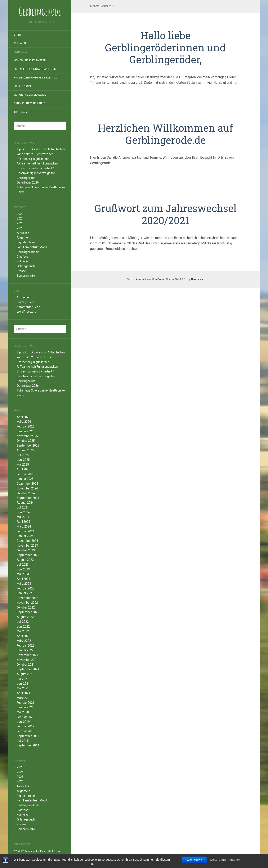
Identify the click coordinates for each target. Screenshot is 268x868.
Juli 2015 (23, 741)
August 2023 (25, 560)
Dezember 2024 (27, 484)
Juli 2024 (23, 507)
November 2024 (27, 488)
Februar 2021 (26, 703)
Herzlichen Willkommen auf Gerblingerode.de (165, 134)
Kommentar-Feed (28, 307)
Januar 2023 (25, 593)
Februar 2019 (26, 726)
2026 (20, 228)
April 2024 (23, 522)
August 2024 (25, 503)
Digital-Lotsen (26, 242)
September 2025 (28, 446)
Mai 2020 (23, 712)
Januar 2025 (25, 479)
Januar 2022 (25, 650)
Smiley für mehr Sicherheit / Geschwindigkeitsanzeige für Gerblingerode (36, 173)
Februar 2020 (26, 717)
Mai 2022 (23, 631)
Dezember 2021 (27, 655)
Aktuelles (20, 52)
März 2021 (24, 698)
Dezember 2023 (27, 541)
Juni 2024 (23, 512)
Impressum (21, 112)
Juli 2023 (23, 565)
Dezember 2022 (27, 598)
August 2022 (25, 617)
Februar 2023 (26, 588)
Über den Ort (22, 86)
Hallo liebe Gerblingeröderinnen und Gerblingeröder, (165, 47)
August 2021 (25, 674)
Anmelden (24, 297)
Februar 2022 (26, 646)
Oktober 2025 (26, 441)
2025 (20, 223)
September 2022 (28, 612)
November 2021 (27, 660)
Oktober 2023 (26, 550)
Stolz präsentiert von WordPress (146, 279)
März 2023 (24, 584)
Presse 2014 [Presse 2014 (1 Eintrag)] (39, 856)
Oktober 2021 (26, 665)
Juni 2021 (23, 684)
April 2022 (23, 636)
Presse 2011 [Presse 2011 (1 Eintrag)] (47, 851)
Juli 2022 (23, 622)
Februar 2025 (26, 474)
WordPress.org (26, 312)
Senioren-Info (26, 276)
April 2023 (23, 579)
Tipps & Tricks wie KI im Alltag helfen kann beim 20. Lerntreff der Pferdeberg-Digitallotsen (41, 154)
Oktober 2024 (26, 493)
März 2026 (24, 422)
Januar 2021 (25, 707)
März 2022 (24, 641)
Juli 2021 (23, 679)
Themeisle (197, 279)
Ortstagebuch (26, 266)
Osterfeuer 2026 (28, 182)
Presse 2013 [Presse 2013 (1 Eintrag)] (26, 856)
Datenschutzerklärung (29, 103)
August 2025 (25, 450)
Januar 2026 (25, 431)
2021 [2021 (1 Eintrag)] (22, 851)
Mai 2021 (23, 688)
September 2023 (28, 555)
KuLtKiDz (23, 261)
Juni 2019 (23, 722)
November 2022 (27, 603)
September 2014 (28, 745)
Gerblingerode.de (28, 252)
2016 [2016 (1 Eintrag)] (16, 851)
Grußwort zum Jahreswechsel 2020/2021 (166, 214)
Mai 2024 (23, 517)
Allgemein (23, 238)
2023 (20, 214)
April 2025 (23, 469)
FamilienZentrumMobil (32, 247)
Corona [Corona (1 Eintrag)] (28, 851)
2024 (20, 218)
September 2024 (28, 498)
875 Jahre (20, 43)
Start (17, 35)
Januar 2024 (25, 536)
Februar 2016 (26, 731)
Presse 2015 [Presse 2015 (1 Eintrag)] (52, 856)
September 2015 (28, 736)
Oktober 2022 (26, 607)
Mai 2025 (23, 465)
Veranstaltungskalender (31, 95)
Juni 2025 (23, 460)
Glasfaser (23, 257)
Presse (21, 271)
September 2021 (28, 669)
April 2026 (23, 417)
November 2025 (27, 436)
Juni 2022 (23, 627)
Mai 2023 (23, 574)
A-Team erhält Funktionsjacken (37, 163)
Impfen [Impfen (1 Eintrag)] (36, 851)
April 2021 (23, 693)
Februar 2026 (26, 426)
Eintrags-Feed (26, 302)
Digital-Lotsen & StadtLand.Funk (35, 69)
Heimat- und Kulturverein (30, 60)
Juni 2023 (23, 569)
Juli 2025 (23, 455)
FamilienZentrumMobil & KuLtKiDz (35, 78)
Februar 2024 (26, 531)
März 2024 (24, 526)
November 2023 (27, 546)
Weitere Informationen (225, 865)
